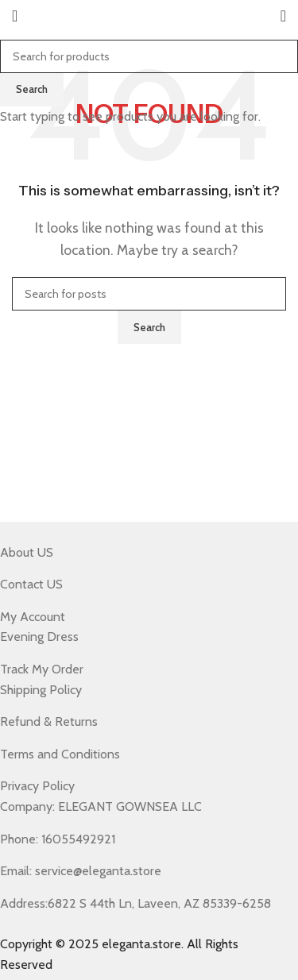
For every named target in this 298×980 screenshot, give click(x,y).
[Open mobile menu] (15, 16)
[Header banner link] (149, 490)
